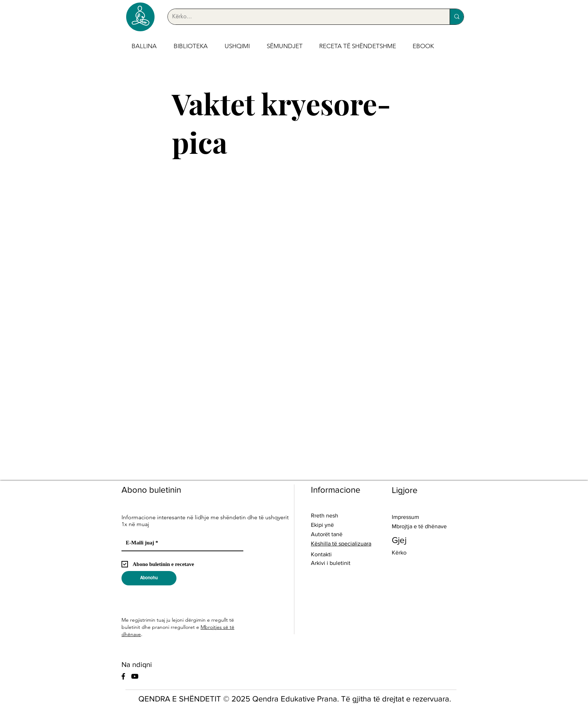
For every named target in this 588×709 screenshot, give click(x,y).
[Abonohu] (149, 578)
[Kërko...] (303, 17)
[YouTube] (135, 676)
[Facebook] (123, 676)
